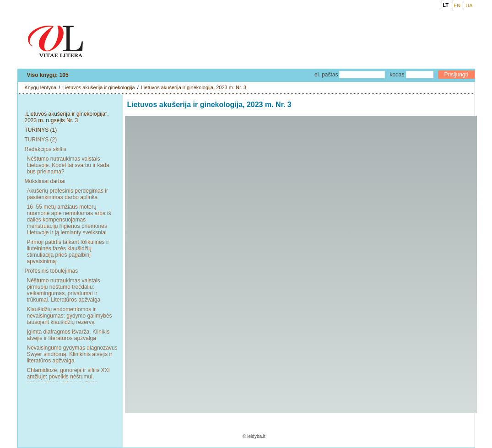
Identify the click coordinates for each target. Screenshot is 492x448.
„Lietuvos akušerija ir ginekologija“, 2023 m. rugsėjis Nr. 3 (67, 117)
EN (457, 5)
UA (469, 5)
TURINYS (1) (41, 130)
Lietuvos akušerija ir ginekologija (98, 87)
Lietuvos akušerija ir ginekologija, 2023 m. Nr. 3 (194, 87)
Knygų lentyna (41, 87)
